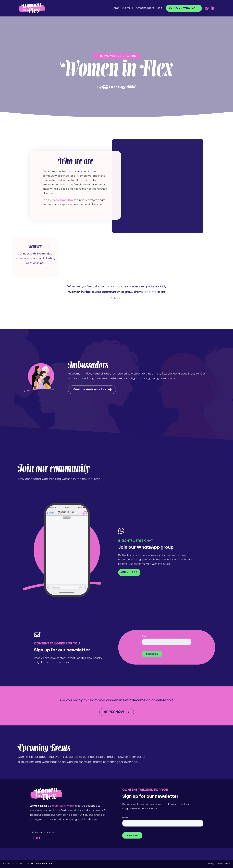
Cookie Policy (223, 864)
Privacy (210, 864)
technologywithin (63, 806)
